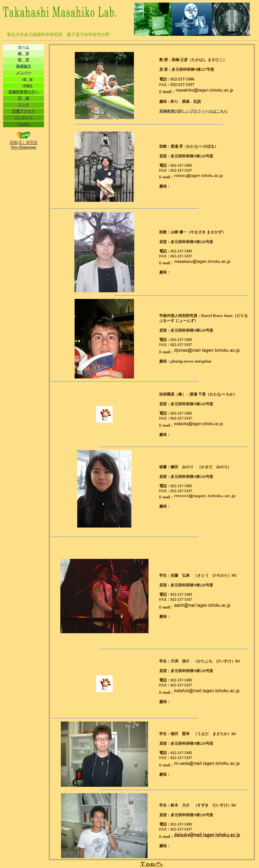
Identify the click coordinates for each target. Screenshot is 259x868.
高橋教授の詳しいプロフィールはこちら (193, 111)
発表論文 (24, 66)
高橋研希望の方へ (24, 92)
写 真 (24, 98)
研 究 (24, 60)
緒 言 (24, 54)
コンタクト (24, 118)
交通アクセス (24, 111)
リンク (24, 105)
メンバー (24, 73)
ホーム (24, 47)
